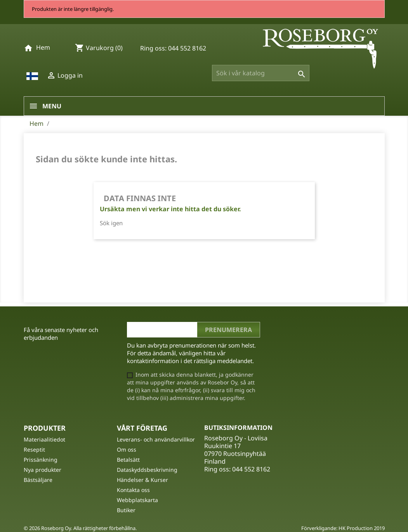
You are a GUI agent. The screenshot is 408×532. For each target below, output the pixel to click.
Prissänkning (41, 460)
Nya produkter (43, 470)
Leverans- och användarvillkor (156, 439)
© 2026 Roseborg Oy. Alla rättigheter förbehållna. (80, 528)
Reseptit (34, 449)
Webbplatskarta (137, 500)
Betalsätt (128, 460)
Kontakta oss (133, 490)
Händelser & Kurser (142, 480)
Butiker (126, 510)
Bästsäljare (38, 480)
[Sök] (261, 73)
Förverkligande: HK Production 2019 (343, 528)
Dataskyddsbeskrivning (147, 470)
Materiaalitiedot (44, 439)
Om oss (127, 449)
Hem (43, 47)
